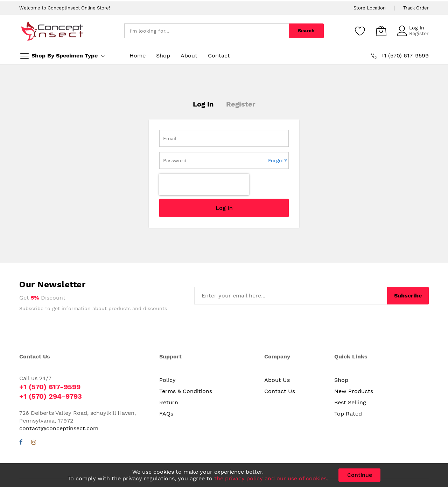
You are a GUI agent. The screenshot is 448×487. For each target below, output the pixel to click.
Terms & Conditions (186, 391)
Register (419, 33)
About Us (277, 380)
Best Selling (350, 402)
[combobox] (206, 31)
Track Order (416, 8)
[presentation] (204, 185)
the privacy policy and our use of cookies (270, 478)
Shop (341, 380)
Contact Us (280, 391)
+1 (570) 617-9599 (50, 387)
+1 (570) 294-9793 (51, 396)
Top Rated (348, 414)
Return (169, 402)
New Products (354, 391)
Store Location (370, 8)
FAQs (166, 414)
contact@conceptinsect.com (59, 428)
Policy (167, 380)
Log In (417, 28)
